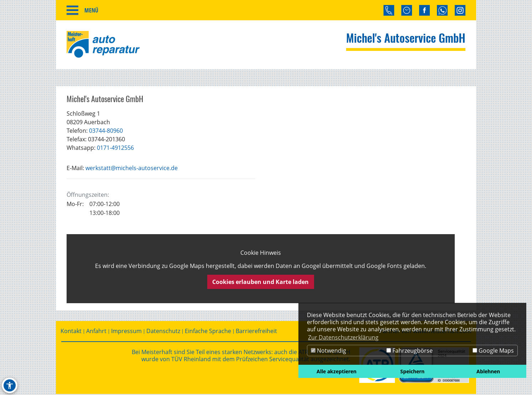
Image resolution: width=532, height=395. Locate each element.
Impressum (126, 332)
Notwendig (328, 351)
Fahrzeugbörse (410, 351)
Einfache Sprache (208, 332)
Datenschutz (163, 332)
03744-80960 (106, 132)
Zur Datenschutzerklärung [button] (343, 337)
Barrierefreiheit (256, 332)
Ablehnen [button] (488, 371)
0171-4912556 (115, 149)
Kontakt (71, 332)
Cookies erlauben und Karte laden (260, 283)
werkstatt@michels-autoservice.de (132, 169)
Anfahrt (96, 332)
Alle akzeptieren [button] (337, 371)
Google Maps (493, 351)
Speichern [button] (412, 371)
